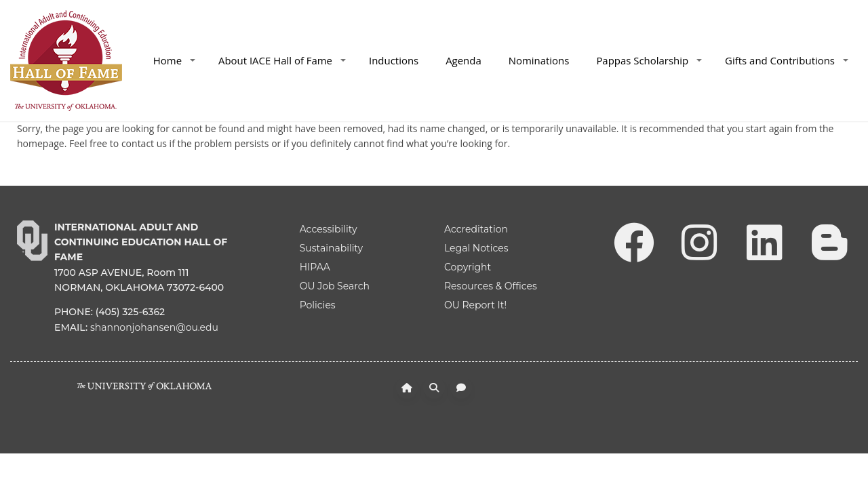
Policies (318, 305)
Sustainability (331, 248)
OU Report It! (475, 305)
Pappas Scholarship (649, 60)
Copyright (468, 267)
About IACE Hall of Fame (282, 60)
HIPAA (315, 267)
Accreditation (476, 229)
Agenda (463, 60)
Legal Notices (476, 248)
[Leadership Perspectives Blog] (829, 241)
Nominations (539, 60)
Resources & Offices (491, 286)
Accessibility (329, 229)
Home (174, 60)
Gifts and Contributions (787, 60)
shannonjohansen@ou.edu (154, 327)
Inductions (394, 60)
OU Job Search (335, 286)
